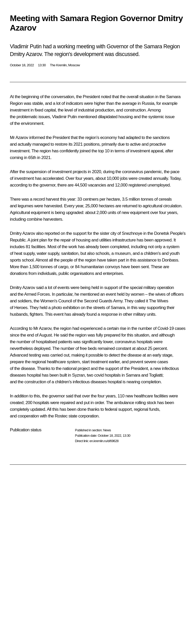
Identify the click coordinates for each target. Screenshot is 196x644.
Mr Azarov (19, 138)
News (107, 430)
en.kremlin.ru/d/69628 (104, 441)
